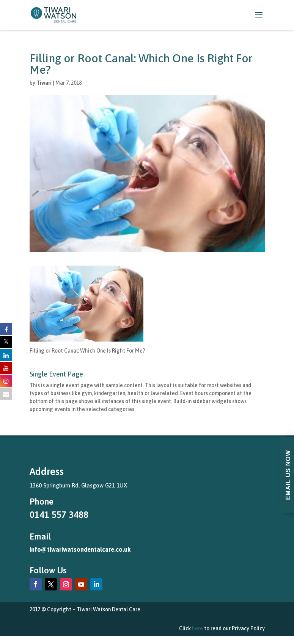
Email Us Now (288, 475)
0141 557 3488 (59, 515)
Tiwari (44, 83)
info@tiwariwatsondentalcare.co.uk (80, 549)
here (197, 628)
